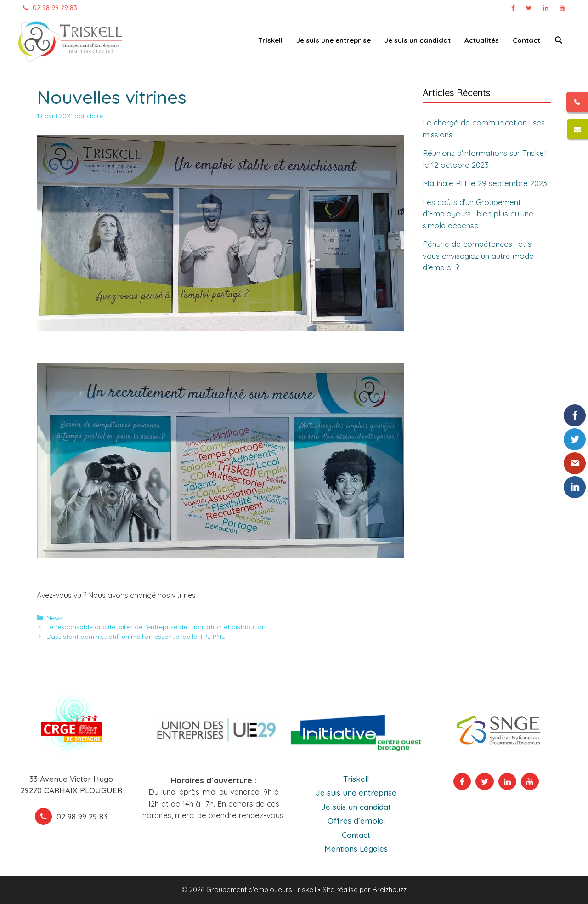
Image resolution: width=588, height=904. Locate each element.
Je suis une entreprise (334, 40)
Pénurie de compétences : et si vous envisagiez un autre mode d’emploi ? (478, 256)
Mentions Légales (356, 849)
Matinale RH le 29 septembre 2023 (485, 183)
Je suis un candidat (418, 40)
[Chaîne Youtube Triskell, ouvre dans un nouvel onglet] (562, 8)
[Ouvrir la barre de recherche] (558, 42)
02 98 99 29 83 (48, 8)
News (54, 617)
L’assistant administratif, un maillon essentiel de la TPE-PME (136, 636)
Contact (526, 40)
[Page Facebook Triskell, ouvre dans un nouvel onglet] (513, 8)
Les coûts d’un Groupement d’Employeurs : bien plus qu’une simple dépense (478, 214)
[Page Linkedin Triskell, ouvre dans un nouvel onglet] (546, 8)
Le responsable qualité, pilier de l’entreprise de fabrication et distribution (156, 627)
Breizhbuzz (390, 890)
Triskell (270, 40)
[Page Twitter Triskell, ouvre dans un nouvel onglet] (529, 8)
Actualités (482, 40)
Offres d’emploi (356, 821)
